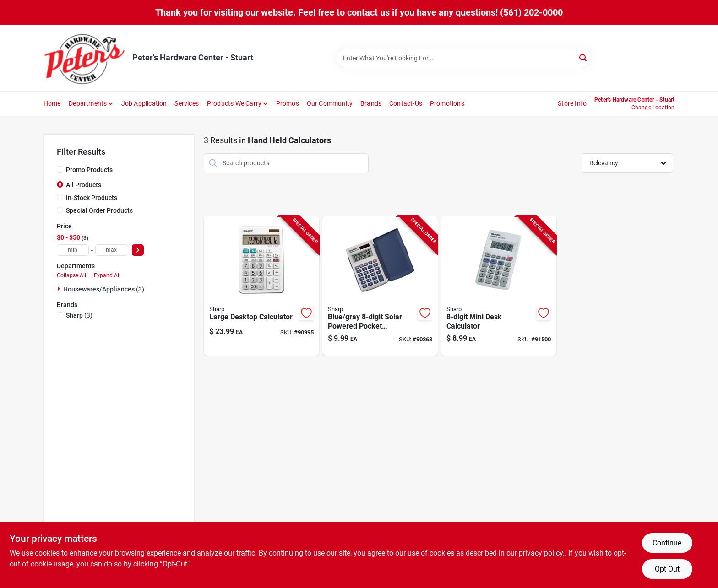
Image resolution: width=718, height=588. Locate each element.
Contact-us (406, 103)
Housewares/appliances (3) (104, 289)
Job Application (144, 103)
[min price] (73, 250)
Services (187, 103)
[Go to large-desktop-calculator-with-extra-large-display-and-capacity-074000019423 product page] (261, 286)
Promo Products (89, 170)
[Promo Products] (60, 169)
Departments (88, 103)
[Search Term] (464, 58)
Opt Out (667, 569)
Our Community (330, 103)
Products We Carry (234, 103)
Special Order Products (99, 210)
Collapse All (71, 275)
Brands (371, 103)
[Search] (584, 57)
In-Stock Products (92, 198)
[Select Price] (138, 250)
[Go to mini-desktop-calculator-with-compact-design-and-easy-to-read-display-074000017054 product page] (499, 286)
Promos (288, 103)
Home (52, 103)
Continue (667, 543)
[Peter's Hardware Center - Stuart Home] (85, 58)
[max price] (111, 250)
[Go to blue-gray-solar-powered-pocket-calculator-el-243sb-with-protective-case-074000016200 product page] (380, 286)
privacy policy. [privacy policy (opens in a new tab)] (542, 553)
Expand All (107, 275)
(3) (79, 315)
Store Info (572, 103)
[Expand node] (60, 289)
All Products (84, 185)
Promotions (447, 103)
